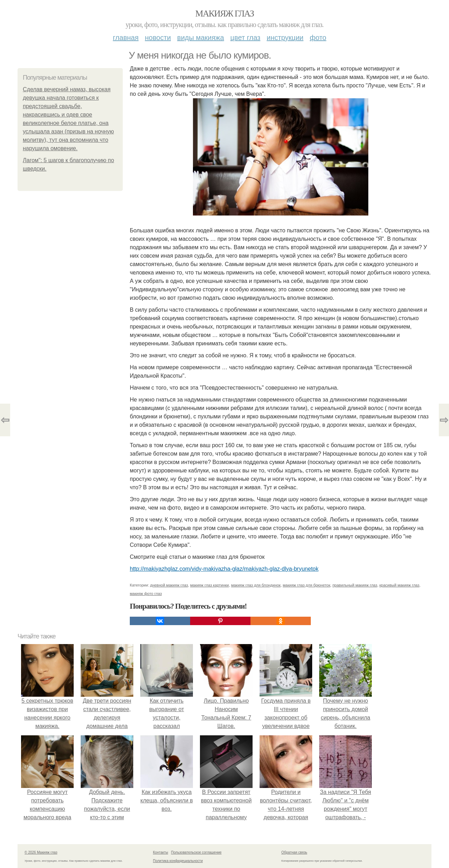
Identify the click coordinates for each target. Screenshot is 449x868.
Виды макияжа (201, 38)
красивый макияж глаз (400, 585)
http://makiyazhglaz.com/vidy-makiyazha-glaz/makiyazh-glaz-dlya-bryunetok (224, 569)
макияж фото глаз (146, 594)
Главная (126, 38)
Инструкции (285, 38)
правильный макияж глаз (355, 585)
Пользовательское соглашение (196, 852)
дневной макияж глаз (169, 585)
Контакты (160, 852)
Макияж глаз (225, 14)
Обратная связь (294, 852)
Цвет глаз (246, 38)
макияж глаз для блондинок (256, 585)
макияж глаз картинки (210, 585)
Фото (318, 38)
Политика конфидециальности (178, 861)
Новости (158, 38)
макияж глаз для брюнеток (306, 585)
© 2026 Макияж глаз (41, 852)
